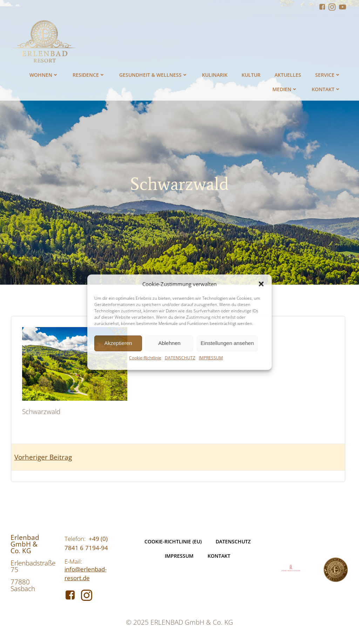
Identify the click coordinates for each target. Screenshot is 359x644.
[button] (261, 284)
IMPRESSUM (211, 358)
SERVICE (328, 75)
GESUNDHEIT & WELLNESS (154, 75)
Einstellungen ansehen (227, 343)
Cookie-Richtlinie (145, 358)
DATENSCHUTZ (180, 358)
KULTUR (251, 75)
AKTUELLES (288, 75)
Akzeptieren (118, 343)
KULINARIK (215, 75)
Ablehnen (169, 343)
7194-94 (97, 548)
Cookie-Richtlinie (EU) (173, 541)
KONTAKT (326, 89)
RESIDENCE (89, 75)
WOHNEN (44, 75)
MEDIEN (285, 89)
